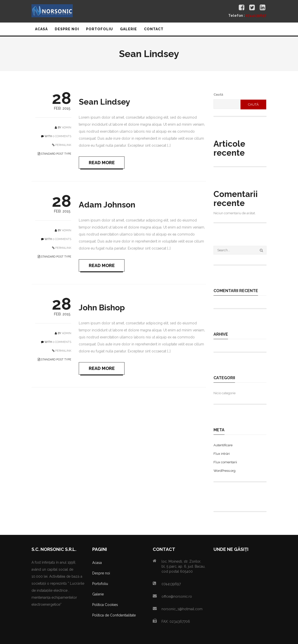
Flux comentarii (225, 462)
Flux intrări (222, 454)
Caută (218, 94)
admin (67, 128)
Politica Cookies (105, 605)
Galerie (98, 594)
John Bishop (102, 308)
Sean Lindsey (104, 102)
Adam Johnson (107, 205)
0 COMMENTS (62, 136)
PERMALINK (63, 145)
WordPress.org (224, 471)
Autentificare (223, 445)
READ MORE (102, 163)
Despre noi (101, 573)
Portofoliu (100, 584)
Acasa (97, 563)
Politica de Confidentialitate (114, 615)
